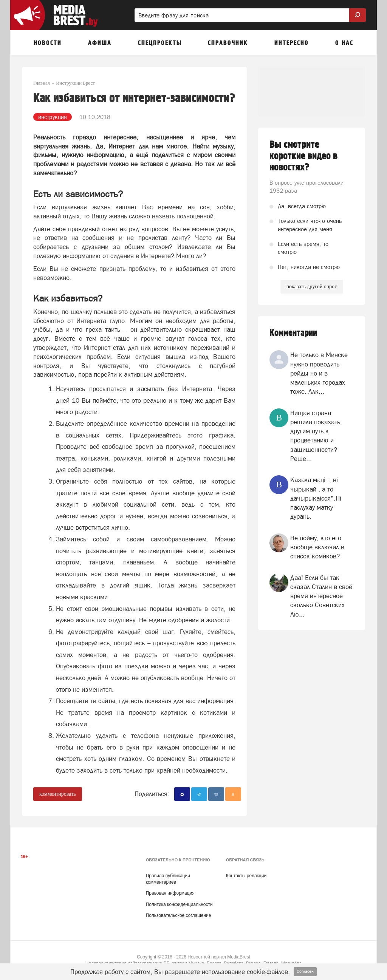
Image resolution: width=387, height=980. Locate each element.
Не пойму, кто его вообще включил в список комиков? (317, 547)
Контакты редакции (246, 876)
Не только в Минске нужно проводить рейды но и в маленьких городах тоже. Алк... (319, 373)
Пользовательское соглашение (179, 915)
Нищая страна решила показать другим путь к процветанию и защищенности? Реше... (315, 436)
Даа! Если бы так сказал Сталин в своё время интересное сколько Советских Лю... (321, 596)
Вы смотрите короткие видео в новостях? (303, 156)
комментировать (58, 794)
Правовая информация (170, 893)
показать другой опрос (312, 287)
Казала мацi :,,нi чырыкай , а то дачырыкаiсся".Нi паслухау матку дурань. (316, 498)
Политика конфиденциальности (179, 904)
